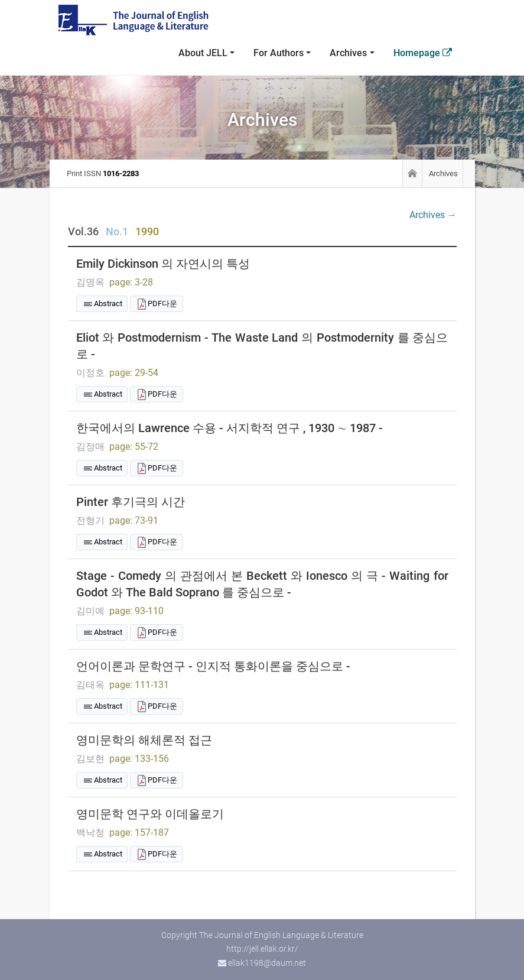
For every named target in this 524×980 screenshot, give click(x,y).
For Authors (279, 53)
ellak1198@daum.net (267, 963)
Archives (348, 53)
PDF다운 (162, 304)
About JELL (203, 53)
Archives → (433, 215)
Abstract (108, 304)
